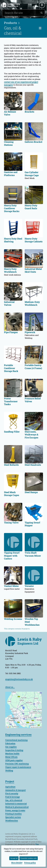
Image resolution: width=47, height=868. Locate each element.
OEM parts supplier (14, 760)
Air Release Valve (10, 113)
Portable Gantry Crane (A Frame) (33, 367)
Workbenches (12, 820)
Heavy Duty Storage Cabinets (34, 240)
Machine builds (12, 753)
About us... (10, 687)
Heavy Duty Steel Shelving (13, 240)
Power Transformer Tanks (11, 401)
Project (10, 781)
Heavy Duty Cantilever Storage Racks (12, 208)
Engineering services (18, 735)
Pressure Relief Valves (33, 400)
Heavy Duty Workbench (10, 270)
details (16, 863)
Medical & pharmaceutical (17, 807)
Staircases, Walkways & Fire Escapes (31, 435)
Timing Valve (11, 523)
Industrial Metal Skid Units (33, 270)
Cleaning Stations (9, 143)
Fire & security (12, 793)
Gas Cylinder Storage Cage (32, 174)
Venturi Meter (11, 586)
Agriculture (10, 787)
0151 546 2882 (31, 2)
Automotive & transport (15, 790)
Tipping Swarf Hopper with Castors (12, 556)
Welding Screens (13, 619)
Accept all (14, 858)
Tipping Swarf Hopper (32, 524)
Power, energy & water (15, 810)
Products (10, 23)
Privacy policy (30, 863)
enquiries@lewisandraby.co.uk (37, 2)
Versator (29, 586)
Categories (43, 28)
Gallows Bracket (33, 142)
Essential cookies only (29, 858)
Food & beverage (13, 797)
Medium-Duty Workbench (32, 303)
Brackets (29, 112)
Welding (9, 770)
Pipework (30, 332)
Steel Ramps (31, 492)
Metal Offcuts (11, 757)
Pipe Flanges (11, 332)
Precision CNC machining (17, 764)
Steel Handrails (33, 465)
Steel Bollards (11, 465)
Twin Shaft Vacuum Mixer (33, 554)
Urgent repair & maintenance (18, 767)
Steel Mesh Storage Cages (12, 494)
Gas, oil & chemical (14, 800)
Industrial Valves (9, 303)
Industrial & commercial (16, 804)
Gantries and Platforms (11, 174)
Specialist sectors (13, 817)
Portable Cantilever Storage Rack (11, 368)
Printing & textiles (13, 814)
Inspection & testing (14, 750)
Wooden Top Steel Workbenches (32, 622)
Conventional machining (16, 740)
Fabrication (10, 743)
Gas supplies (11, 747)
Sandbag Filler (12, 432)
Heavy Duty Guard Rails (31, 207)
